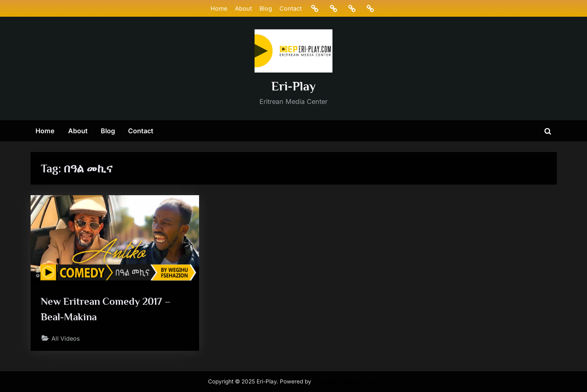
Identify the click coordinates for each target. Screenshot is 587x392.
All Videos (66, 338)
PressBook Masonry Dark (346, 381)
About (244, 8)
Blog (266, 8)
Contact (291, 8)
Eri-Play (293, 86)
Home (219, 8)
